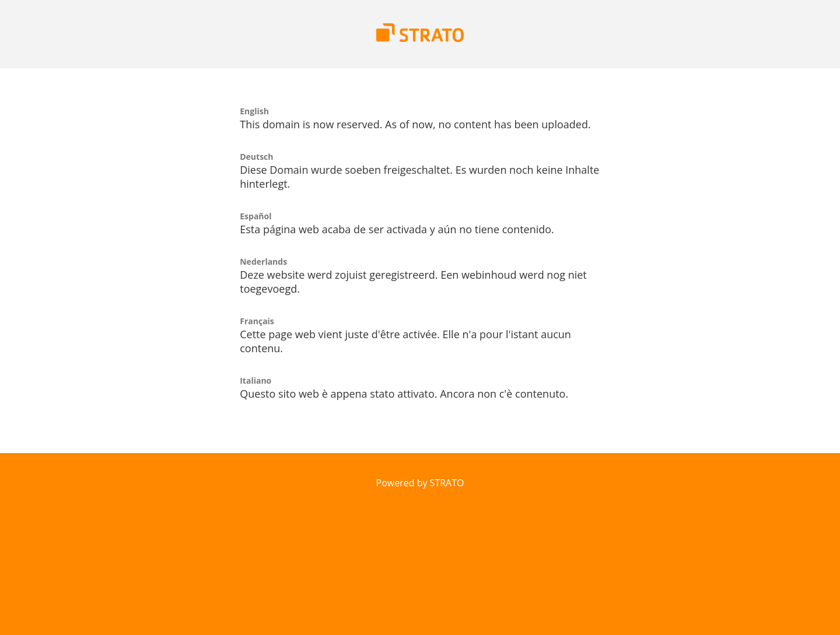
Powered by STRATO (420, 483)
